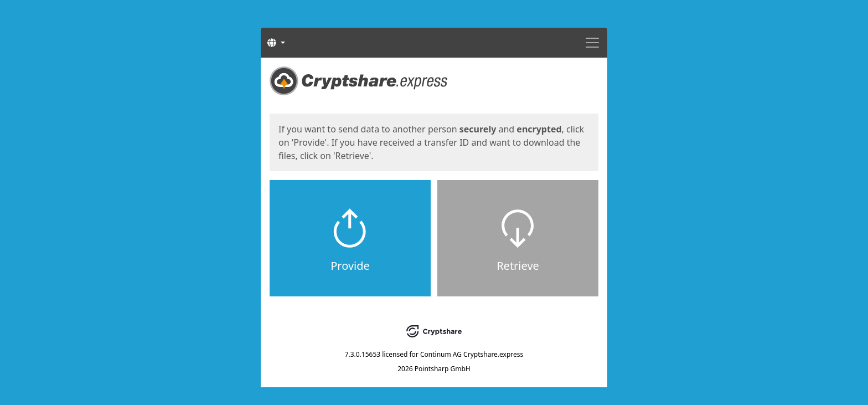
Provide (350, 266)
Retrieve (518, 266)
